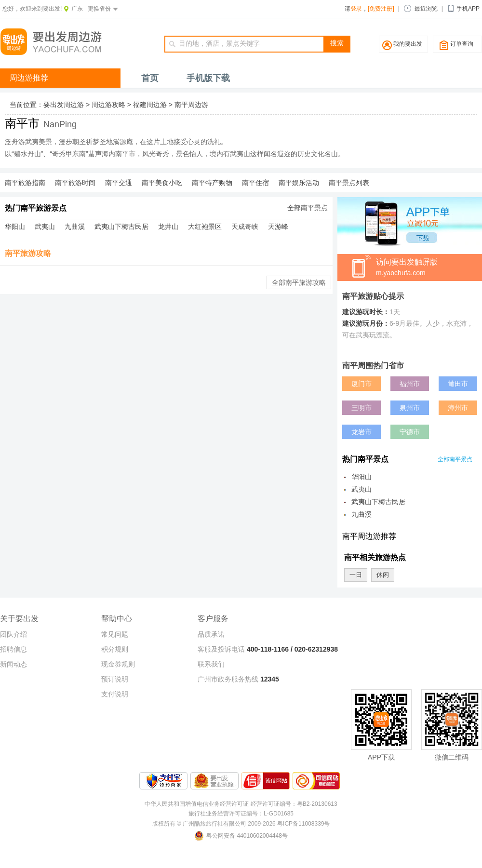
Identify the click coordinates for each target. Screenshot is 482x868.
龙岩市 (361, 432)
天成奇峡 (245, 227)
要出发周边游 (64, 105)
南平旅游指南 (25, 183)
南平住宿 (255, 183)
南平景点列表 (349, 183)
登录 (356, 9)
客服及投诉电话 (221, 649)
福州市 (410, 384)
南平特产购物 (212, 183)
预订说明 (115, 679)
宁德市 (410, 432)
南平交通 (119, 183)
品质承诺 (211, 634)
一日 (356, 575)
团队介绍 (13, 634)
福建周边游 (150, 105)
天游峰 (278, 227)
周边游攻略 (108, 105)
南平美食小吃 (162, 183)
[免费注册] (381, 9)
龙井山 (168, 227)
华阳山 (15, 227)
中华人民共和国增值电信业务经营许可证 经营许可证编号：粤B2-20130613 (241, 804)
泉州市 (410, 408)
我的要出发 (408, 44)
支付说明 (115, 694)
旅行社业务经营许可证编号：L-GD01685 (241, 814)
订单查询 (462, 44)
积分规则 (115, 649)
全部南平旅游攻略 (299, 282)
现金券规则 (118, 664)
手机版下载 (208, 78)
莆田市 (458, 384)
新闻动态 (13, 664)
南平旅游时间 (75, 183)
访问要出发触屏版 (429, 268)
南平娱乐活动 (299, 183)
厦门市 (361, 384)
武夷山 (45, 227)
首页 (150, 78)
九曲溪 (75, 227)
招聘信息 (13, 649)
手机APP (468, 9)
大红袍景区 (205, 227)
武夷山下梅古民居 (121, 227)
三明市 (361, 408)
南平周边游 (191, 105)
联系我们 (211, 664)
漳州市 (458, 408)
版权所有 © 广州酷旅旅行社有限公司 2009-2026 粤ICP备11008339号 (241, 824)
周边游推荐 (29, 78)
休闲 (383, 575)
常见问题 (115, 634)
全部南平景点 (308, 208)
